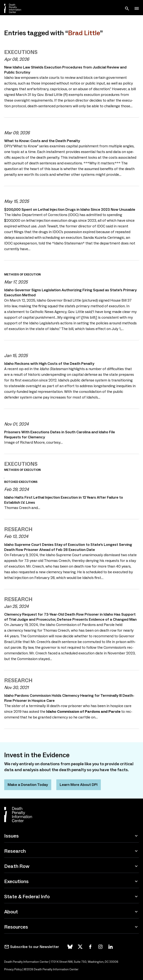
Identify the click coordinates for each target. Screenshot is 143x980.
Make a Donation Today (28, 785)
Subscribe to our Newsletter (35, 947)
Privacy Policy (13, 969)
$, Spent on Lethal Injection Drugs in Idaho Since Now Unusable (70, 209)
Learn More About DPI (79, 785)
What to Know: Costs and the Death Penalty (42, 141)
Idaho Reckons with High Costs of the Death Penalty (49, 364)
